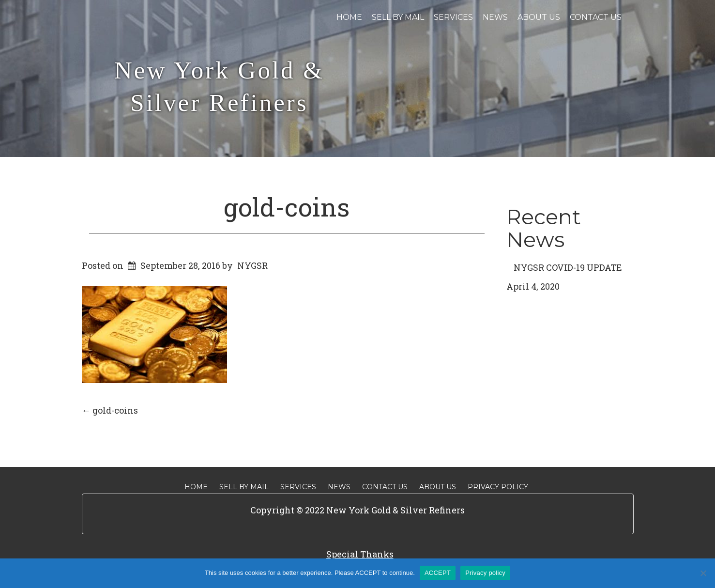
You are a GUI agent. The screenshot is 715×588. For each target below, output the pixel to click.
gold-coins (287, 207)
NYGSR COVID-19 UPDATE (568, 267)
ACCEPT (438, 573)
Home (349, 17)
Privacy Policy (498, 487)
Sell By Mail (398, 17)
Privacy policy (485, 573)
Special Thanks (360, 554)
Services (453, 17)
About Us (539, 17)
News (495, 17)
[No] (703, 573)
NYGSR (252, 265)
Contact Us (596, 17)
